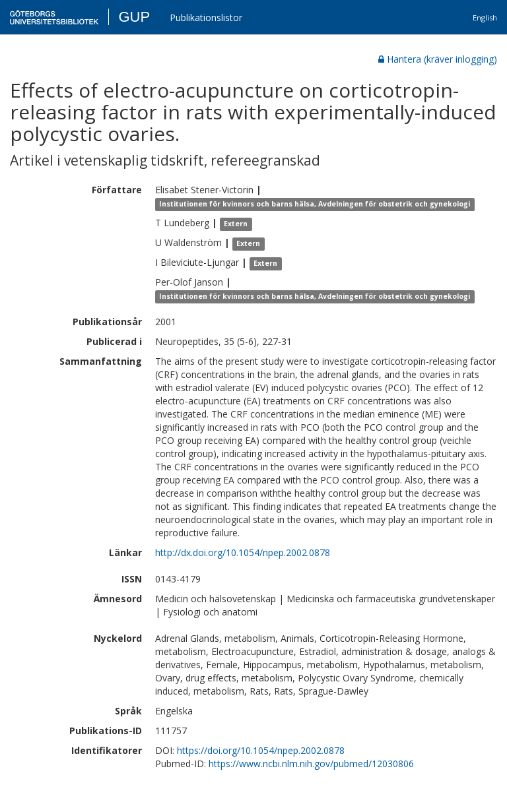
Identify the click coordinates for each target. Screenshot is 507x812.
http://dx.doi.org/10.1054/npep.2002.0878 (243, 552)
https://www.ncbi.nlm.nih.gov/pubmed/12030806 (311, 764)
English (485, 17)
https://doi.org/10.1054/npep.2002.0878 (261, 750)
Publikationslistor (206, 17)
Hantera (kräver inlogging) (438, 59)
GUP (134, 17)
